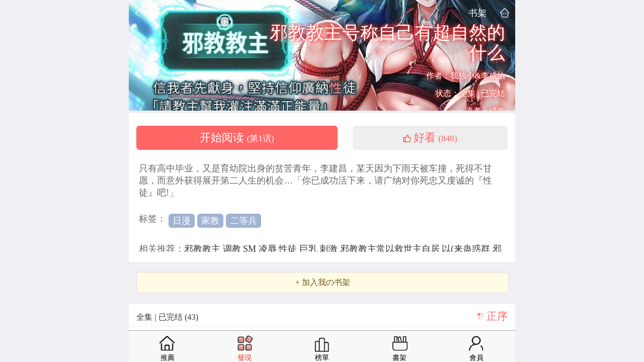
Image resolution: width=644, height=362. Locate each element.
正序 (497, 316)
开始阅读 (237, 138)
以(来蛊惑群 (467, 249)
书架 (477, 13)
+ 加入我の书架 (322, 283)
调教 (233, 249)
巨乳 (310, 249)
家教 (210, 221)
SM (251, 249)
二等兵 (244, 221)
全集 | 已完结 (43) (167, 317)
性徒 (289, 249)
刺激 (330, 249)
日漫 (182, 221)
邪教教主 (204, 249)
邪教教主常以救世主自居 (391, 249)
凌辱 (269, 249)
